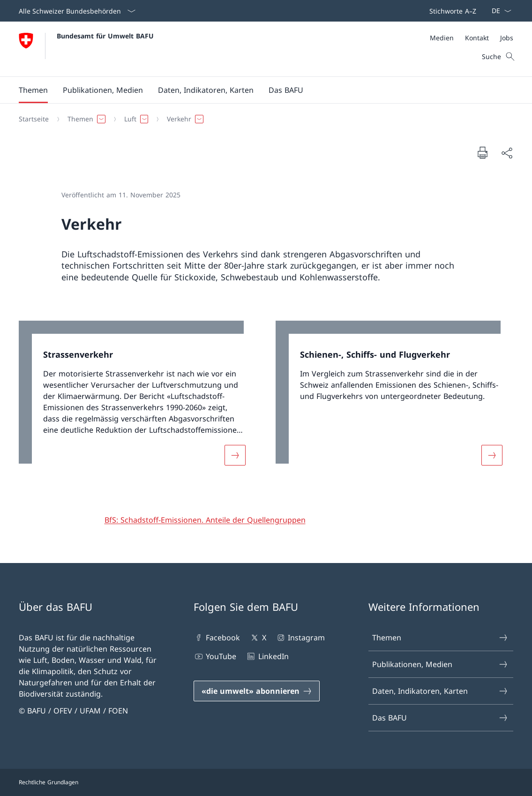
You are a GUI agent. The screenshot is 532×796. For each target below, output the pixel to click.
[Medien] (442, 38)
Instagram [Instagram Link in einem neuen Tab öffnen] (300, 638)
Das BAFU (440, 718)
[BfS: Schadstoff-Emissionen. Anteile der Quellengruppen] (205, 520)
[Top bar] (451, 11)
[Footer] (266, 782)
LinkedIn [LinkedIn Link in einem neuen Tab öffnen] (267, 656)
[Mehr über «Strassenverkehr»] (235, 455)
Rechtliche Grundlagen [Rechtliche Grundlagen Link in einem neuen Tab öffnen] (49, 782)
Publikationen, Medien (440, 664)
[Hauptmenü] (259, 90)
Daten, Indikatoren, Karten (440, 691)
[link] (138, 399)
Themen (440, 638)
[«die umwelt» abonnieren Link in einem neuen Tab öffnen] (257, 691)
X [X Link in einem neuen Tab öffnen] (258, 638)
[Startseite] (34, 119)
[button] (33, 90)
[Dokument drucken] (482, 152)
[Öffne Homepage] (86, 49)
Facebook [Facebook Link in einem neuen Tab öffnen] (217, 638)
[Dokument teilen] (507, 153)
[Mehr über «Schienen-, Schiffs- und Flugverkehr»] (492, 455)
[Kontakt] (477, 38)
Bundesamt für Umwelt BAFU (105, 36)
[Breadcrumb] (262, 119)
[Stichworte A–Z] (451, 11)
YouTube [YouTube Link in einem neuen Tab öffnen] (215, 656)
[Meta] (472, 38)
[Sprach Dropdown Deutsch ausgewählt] (498, 11)
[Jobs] (507, 38)
